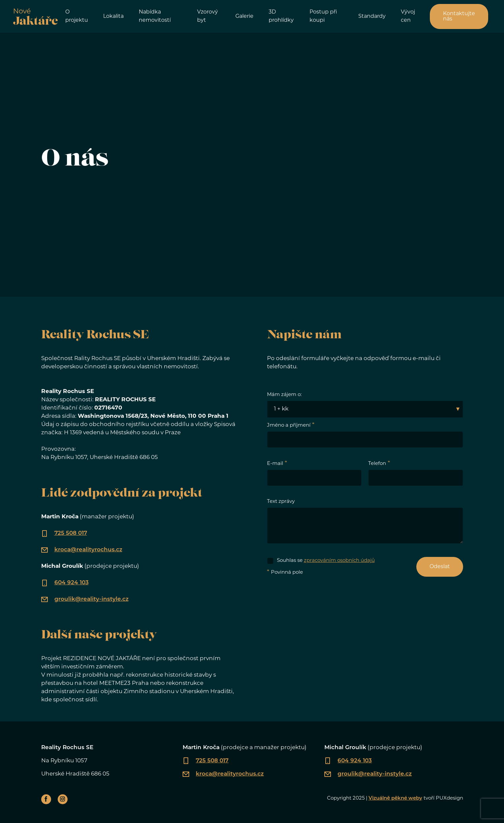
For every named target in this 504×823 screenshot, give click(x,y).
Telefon (377, 464)
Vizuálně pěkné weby (395, 798)
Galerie (244, 16)
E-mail (275, 464)
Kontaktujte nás (459, 16)
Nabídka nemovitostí (155, 16)
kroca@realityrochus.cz (88, 550)
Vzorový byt (208, 16)
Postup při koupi (323, 16)
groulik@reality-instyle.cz (91, 599)
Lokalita (113, 16)
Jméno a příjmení (289, 426)
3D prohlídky (281, 16)
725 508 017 (71, 533)
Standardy (372, 16)
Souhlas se (326, 561)
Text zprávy (281, 502)
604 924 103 (72, 583)
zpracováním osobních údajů (339, 561)
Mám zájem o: (284, 395)
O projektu (77, 16)
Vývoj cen (408, 16)
